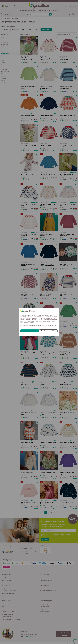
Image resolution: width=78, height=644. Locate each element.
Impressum (42, 334)
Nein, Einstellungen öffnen (48, 331)
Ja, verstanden (30, 331)
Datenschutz (36, 334)
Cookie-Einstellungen (46, 326)
